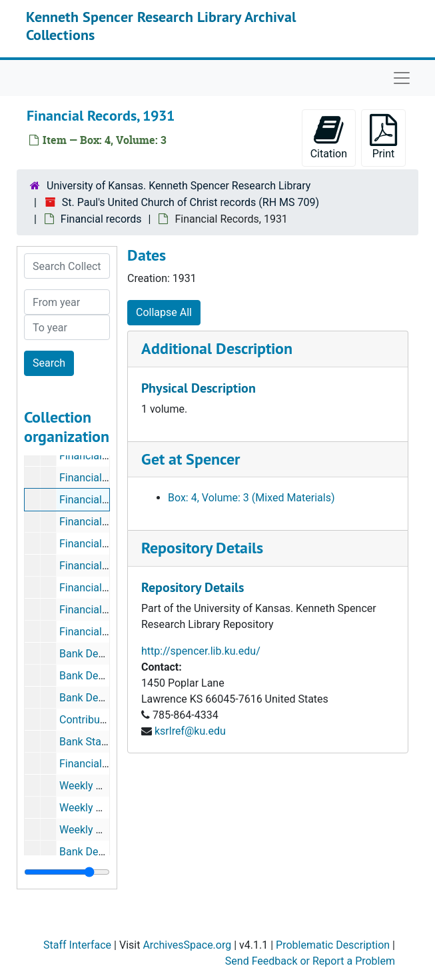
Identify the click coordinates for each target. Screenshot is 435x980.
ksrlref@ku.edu (190, 731)
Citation (329, 137)
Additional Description (217, 348)
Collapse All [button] (164, 312)
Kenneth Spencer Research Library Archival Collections (161, 25)
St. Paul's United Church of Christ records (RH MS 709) (191, 202)
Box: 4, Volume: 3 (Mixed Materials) (251, 498)
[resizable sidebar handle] (67, 872)
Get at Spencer (191, 459)
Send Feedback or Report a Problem (310, 961)
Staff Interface (77, 945)
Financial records (101, 219)
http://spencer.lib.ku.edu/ (201, 651)
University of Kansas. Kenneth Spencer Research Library (179, 186)
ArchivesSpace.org (187, 945)
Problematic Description (333, 945)
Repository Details (202, 548)
